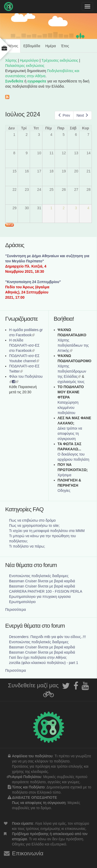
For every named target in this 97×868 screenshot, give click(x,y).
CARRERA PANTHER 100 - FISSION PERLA (46, 591)
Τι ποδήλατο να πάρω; (27, 546)
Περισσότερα (16, 610)
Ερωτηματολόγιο (22, 602)
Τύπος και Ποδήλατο (28, 787)
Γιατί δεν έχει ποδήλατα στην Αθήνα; (38, 657)
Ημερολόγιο (29, 60)
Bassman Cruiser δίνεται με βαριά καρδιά (42, 581)
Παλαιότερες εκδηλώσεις (25, 66)
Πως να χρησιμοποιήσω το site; (34, 526)
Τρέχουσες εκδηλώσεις (60, 60)
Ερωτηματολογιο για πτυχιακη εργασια (40, 597)
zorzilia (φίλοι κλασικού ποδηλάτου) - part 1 (44, 663)
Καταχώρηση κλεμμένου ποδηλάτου (68, 408)
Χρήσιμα (65, 475)
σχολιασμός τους (71, 382)
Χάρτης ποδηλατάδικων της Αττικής (73, 345)
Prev (64, 115)
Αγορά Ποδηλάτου (27, 777)
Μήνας (14, 48)
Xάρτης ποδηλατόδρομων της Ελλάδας (72, 371)
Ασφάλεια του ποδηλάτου (32, 756)
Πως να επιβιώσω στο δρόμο (32, 520)
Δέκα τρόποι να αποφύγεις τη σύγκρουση (70, 433)
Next (83, 115)
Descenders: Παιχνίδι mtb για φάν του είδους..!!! (47, 637)
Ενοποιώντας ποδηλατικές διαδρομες (39, 576)
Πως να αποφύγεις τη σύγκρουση (39, 803)
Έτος (65, 46)
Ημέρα (50, 46)
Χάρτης (11, 60)
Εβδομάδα (32, 46)
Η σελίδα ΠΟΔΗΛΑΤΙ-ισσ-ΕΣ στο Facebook (24, 345)
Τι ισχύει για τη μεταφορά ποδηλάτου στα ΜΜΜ (47, 531)
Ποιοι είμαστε (23, 823)
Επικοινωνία (28, 853)
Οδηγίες (64, 491)
